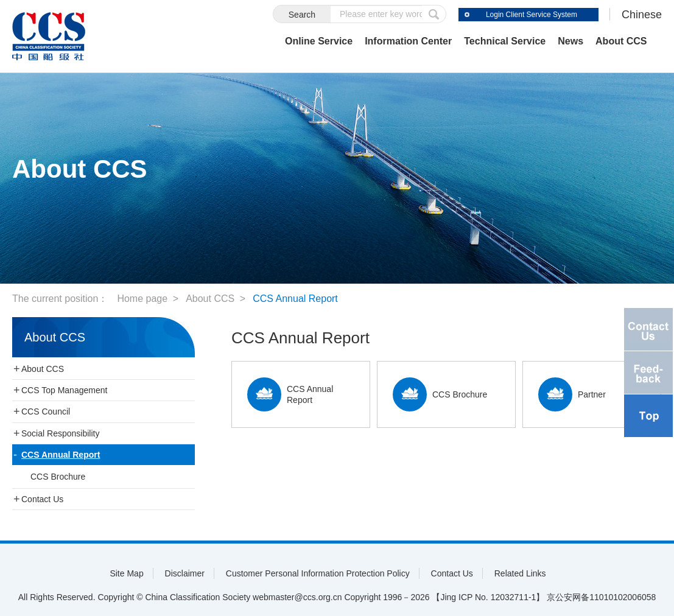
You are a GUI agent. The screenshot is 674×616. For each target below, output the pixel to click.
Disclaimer (185, 573)
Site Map (126, 573)
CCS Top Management (64, 390)
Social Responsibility (60, 433)
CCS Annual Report (295, 299)
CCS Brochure (58, 477)
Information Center (408, 41)
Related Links (520, 573)
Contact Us (42, 499)
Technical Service (505, 41)
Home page (142, 299)
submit (434, 14)
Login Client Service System (532, 15)
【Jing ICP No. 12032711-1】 (488, 597)
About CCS (621, 41)
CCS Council (46, 411)
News (570, 41)
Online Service (319, 41)
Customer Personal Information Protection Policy (318, 573)
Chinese (642, 15)
